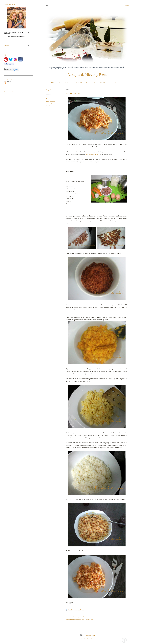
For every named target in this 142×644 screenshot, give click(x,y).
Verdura (48, 105)
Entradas (8, 81)
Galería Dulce (79, 83)
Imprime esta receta (74, 610)
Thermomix (49, 103)
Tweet (82, 610)
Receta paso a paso (51, 101)
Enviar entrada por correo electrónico (80, 617)
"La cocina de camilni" (92, 154)
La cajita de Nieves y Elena (87, 75)
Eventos (88, 83)
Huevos (48, 99)
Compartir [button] (48, 90)
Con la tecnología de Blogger (87, 635)
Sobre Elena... (115, 83)
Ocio (95, 83)
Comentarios (9, 83)
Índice (59, 83)
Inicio (53, 83)
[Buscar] (127, 5)
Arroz (47, 97)
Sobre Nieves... (104, 83)
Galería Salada (68, 83)
